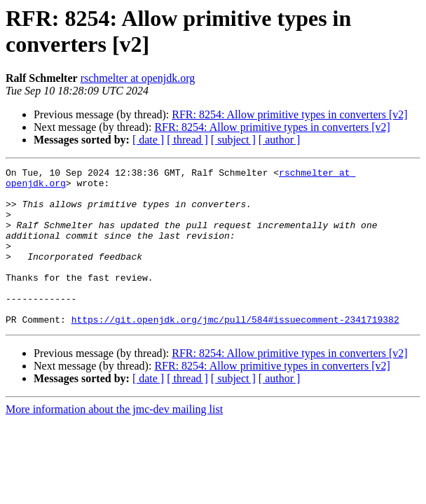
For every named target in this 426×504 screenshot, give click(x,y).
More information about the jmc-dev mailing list (114, 441)
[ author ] (280, 140)
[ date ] (148, 140)
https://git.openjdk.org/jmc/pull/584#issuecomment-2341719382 (235, 351)
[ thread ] (187, 140)
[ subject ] (233, 140)
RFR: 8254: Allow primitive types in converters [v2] (289, 114)
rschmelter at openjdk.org (138, 78)
